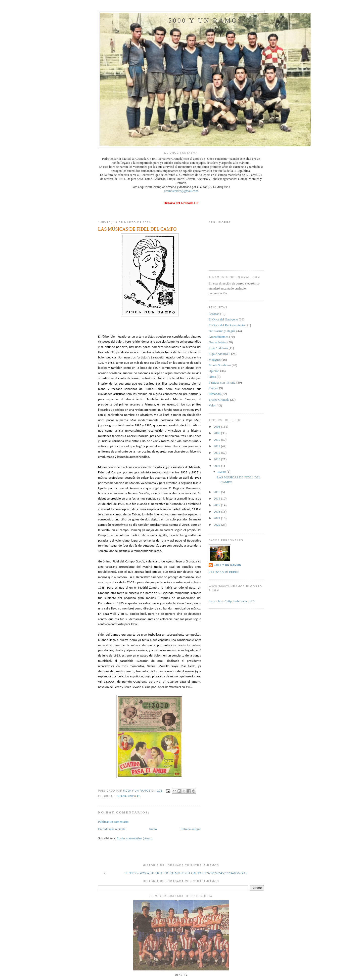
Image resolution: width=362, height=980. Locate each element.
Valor (212, 405)
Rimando (215, 394)
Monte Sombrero (220, 365)
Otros (212, 377)
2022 (217, 525)
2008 (217, 426)
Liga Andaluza (218, 348)
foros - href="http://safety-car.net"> (232, 601)
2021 (217, 518)
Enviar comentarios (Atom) (135, 838)
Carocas (214, 314)
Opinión (214, 371)
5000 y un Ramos (205, 21)
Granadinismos (219, 337)
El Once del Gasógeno (223, 319)
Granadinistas (128, 796)
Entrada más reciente (112, 829)
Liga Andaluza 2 (219, 354)
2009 (217, 433)
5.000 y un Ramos (227, 565)
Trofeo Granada (219, 400)
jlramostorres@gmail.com (181, 191)
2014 (217, 466)
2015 (217, 492)
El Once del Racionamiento (227, 325)
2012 (217, 453)
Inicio (153, 829)
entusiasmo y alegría (222, 331)
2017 (217, 505)
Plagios (213, 388)
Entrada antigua (191, 829)
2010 (217, 440)
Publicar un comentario (113, 822)
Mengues (215, 360)
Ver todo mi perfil (224, 572)
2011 (217, 446)
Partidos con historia (222, 382)
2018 (217, 512)
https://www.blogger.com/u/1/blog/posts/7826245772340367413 (186, 873)
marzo (222, 472)
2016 (217, 498)
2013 (217, 459)
